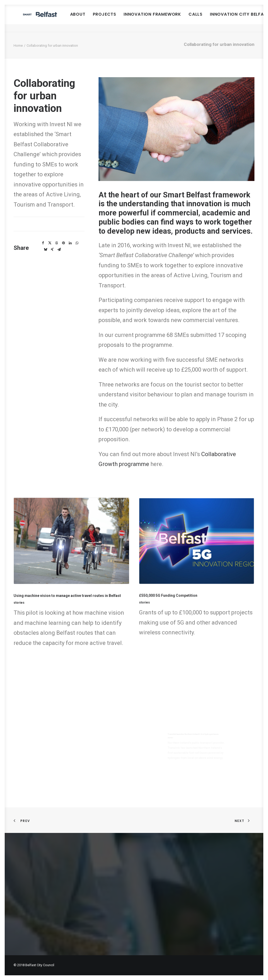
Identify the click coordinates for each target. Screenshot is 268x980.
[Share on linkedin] (70, 243)
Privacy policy (26, 921)
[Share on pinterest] (63, 243)
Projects (137, 18)
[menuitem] (110, 18)
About (110, 18)
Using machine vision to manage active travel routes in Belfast (69, 588)
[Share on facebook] (43, 243)
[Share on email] (59, 250)
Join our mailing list (31, 933)
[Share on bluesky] (45, 250)
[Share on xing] (52, 250)
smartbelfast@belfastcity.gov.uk (168, 901)
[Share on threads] (57, 243)
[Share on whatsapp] (77, 243)
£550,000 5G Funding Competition (182, 582)
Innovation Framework (185, 18)
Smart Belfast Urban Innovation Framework (65, 865)
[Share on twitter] (50, 243)
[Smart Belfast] (56, 18)
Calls (228, 18)
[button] (71, 551)
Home (18, 46)
